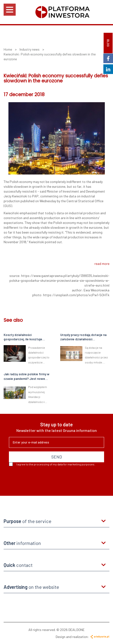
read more (102, 264)
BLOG (108, 43)
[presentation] (46, 479)
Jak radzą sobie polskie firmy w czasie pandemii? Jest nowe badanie (27, 376)
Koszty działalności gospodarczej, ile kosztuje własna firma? (23, 337)
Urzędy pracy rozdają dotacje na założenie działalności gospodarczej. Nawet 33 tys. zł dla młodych (83, 337)
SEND (57, 457)
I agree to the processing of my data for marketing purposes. (52, 464)
